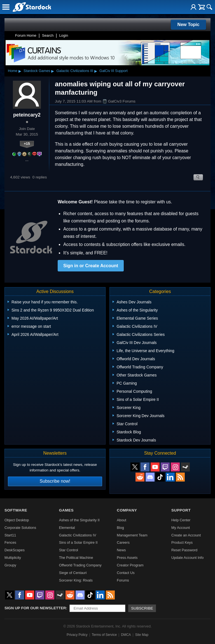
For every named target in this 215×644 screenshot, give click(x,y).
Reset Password (184, 550)
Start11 (10, 535)
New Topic (189, 25)
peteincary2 (27, 115)
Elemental (67, 528)
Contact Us (126, 573)
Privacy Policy (77, 635)
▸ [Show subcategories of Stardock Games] (53, 71)
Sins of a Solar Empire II (78, 542)
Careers (123, 542)
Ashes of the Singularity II (79, 520)
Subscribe (142, 608)
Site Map (142, 635)
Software (16, 510)
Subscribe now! (55, 481)
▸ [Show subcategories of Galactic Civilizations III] (96, 71)
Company (127, 510)
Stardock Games (37, 71)
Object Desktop (17, 520)
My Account (181, 528)
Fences (10, 542)
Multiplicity (13, 558)
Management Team (132, 535)
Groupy (10, 565)
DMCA (126, 635)
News (121, 550)
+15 (27, 144)
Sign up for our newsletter (35, 608)
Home (13, 71)
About (121, 520)
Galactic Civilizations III (75, 71)
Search (48, 35)
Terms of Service (104, 635)
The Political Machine (76, 558)
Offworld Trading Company (80, 565)
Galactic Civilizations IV (78, 535)
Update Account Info (187, 558)
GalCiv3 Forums (119, 101)
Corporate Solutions (20, 528)
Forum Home (26, 35)
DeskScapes (15, 550)
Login (64, 35)
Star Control (69, 550)
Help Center (181, 520)
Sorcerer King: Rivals (76, 580)
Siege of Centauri (73, 573)
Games (66, 510)
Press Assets (127, 558)
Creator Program (130, 565)
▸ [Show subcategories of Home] (20, 71)
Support (181, 510)
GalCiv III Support (114, 71)
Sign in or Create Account (91, 266)
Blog (120, 528)
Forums (123, 580)
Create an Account (186, 535)
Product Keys (182, 542)
